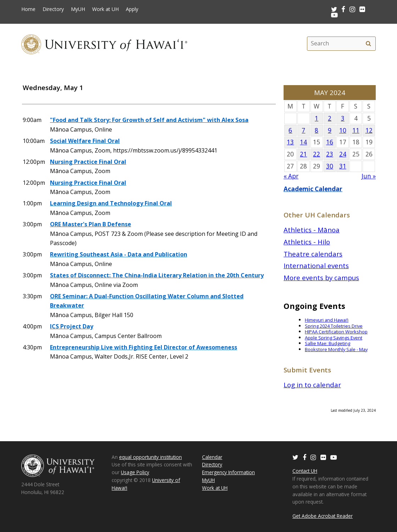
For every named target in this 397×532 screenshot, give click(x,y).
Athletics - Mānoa (312, 230)
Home (28, 9)
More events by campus (321, 278)
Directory (53, 9)
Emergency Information (228, 472)
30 (330, 166)
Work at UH (105, 9)
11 (356, 130)
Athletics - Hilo (307, 242)
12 (369, 130)
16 (330, 142)
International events (316, 265)
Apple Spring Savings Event (334, 338)
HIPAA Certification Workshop (336, 332)
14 (303, 142)
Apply (132, 9)
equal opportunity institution (150, 457)
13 (290, 142)
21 (303, 154)
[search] (368, 44)
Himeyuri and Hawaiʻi (327, 320)
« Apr (291, 176)
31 (343, 166)
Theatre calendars (313, 254)
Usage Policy (135, 472)
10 (343, 130)
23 (330, 154)
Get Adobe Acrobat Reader (323, 516)
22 (317, 154)
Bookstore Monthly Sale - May (336, 349)
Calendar (212, 457)
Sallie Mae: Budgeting (328, 343)
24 (343, 154)
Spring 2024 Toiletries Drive (334, 326)
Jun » (369, 176)
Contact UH (305, 471)
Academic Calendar (313, 189)
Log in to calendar (312, 385)
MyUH (78, 9)
